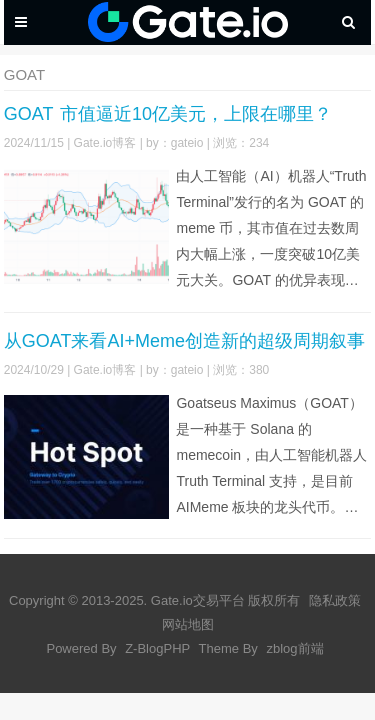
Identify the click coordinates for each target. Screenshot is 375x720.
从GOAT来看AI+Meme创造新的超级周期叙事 (184, 341)
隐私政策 (335, 600)
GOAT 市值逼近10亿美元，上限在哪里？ (168, 114)
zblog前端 (294, 648)
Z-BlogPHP (157, 648)
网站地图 (188, 624)
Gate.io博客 (105, 143)
